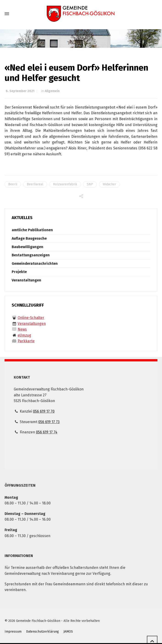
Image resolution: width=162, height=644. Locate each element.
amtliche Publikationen (32, 230)
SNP (90, 184)
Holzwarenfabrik (65, 184)
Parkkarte (26, 341)
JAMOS (68, 632)
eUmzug (24, 335)
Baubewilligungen (27, 247)
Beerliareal (35, 184)
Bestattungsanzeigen (31, 255)
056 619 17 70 (44, 411)
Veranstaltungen (26, 280)
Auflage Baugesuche (29, 238)
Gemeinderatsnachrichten (35, 264)
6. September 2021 (20, 91)
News (22, 329)
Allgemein (52, 91)
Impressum (13, 632)
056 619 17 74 (47, 432)
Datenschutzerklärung (43, 632)
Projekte (19, 272)
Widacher (109, 184)
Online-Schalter (31, 318)
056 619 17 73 (49, 422)
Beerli (13, 184)
